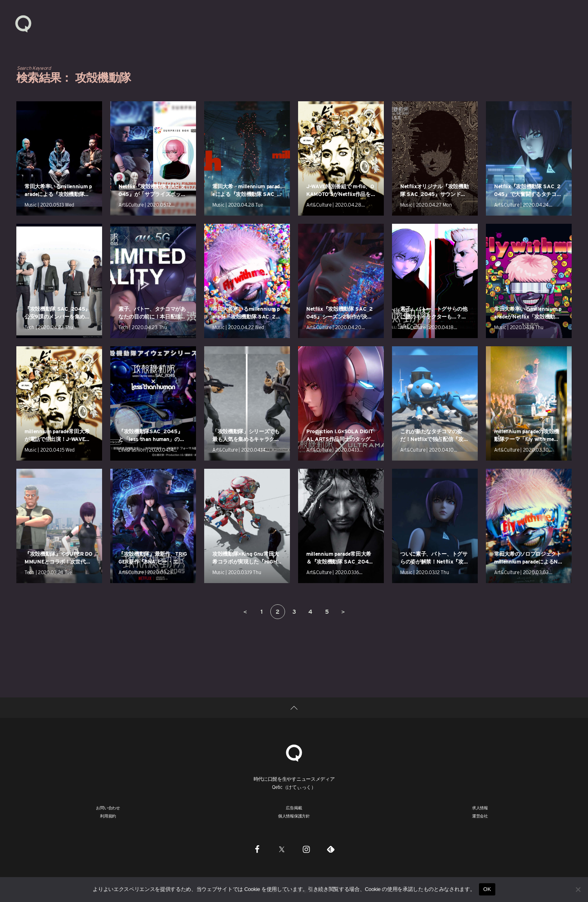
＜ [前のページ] (245, 612)
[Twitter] (282, 849)
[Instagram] (306, 849)
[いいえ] (578, 889)
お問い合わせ (108, 808)
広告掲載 (294, 808)
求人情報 (480, 808)
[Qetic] (294, 752)
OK (487, 889)
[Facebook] (257, 849)
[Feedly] (331, 849)
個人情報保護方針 (294, 816)
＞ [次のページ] (343, 612)
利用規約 (108, 816)
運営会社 (480, 816)
